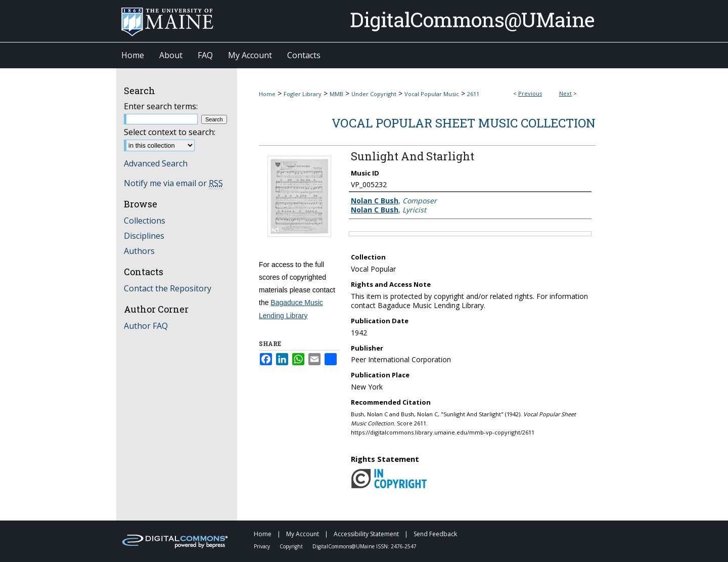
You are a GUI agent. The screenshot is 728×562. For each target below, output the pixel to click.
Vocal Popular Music (432, 94)
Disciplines (144, 236)
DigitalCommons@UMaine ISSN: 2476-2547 (365, 546)
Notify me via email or (173, 183)
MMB (336, 94)
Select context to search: (170, 132)
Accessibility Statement (367, 534)
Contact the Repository (168, 288)
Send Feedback (435, 534)
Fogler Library (303, 94)
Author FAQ (146, 326)
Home (267, 94)
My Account (303, 534)
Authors (139, 251)
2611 (473, 94)
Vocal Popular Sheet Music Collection (464, 123)
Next (565, 93)
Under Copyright (374, 94)
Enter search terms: (161, 106)
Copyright (292, 546)
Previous (530, 93)
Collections (145, 221)
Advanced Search (156, 163)
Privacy (263, 546)
